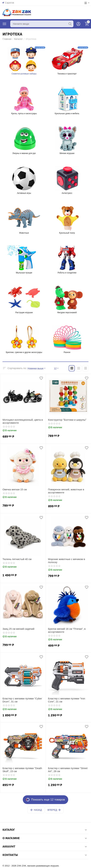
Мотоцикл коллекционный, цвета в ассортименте (23, 421)
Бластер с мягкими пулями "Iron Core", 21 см (67, 700)
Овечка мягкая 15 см (15, 489)
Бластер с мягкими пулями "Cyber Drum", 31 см (22, 700)
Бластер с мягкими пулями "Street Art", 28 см (68, 770)
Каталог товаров (5, 24)
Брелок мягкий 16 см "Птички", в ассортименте (67, 630)
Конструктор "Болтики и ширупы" (67, 420)
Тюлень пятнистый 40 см (17, 559)
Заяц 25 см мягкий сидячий (18, 629)
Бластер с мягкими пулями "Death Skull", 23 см (22, 770)
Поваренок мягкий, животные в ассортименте (66, 491)
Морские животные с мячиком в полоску (67, 561)
